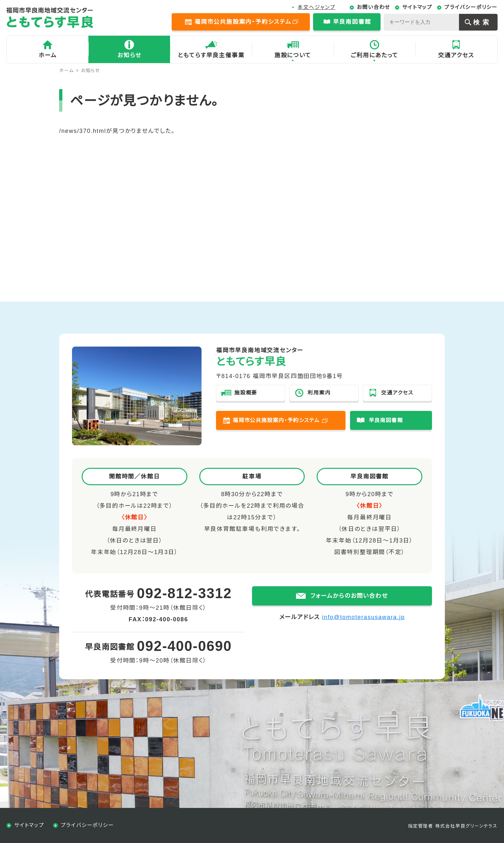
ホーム (48, 55)
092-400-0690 (184, 646)
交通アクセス (456, 55)
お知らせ (129, 55)
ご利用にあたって (374, 55)
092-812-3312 (184, 593)
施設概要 (246, 393)
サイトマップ (417, 7)
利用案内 (319, 393)
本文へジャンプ (317, 7)
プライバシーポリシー (471, 7)
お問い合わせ (373, 7)
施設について (293, 55)
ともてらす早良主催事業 (211, 55)
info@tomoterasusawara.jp (364, 625)
